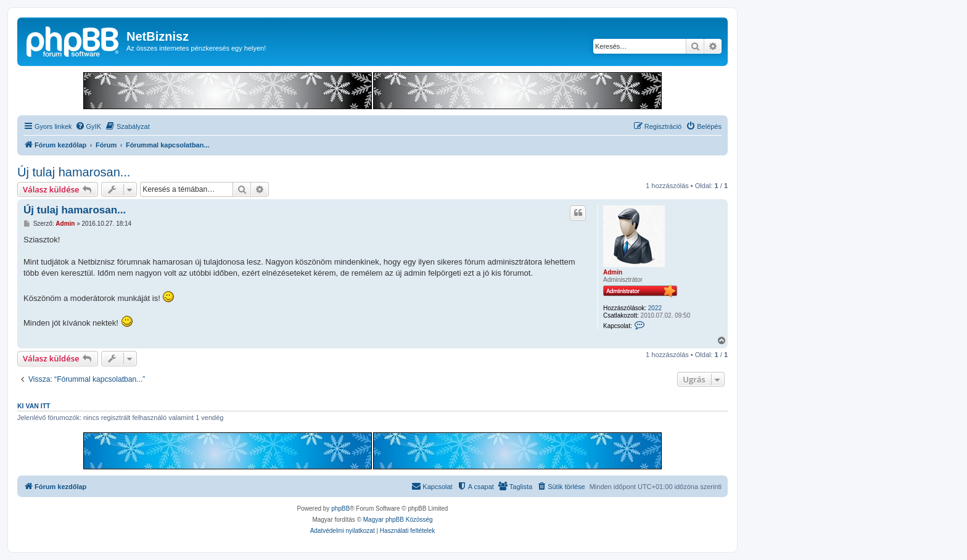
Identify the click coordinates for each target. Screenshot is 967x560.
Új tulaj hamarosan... (74, 172)
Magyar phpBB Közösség (398, 520)
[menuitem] (88, 126)
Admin (613, 272)
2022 (655, 308)
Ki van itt (34, 406)
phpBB (340, 509)
